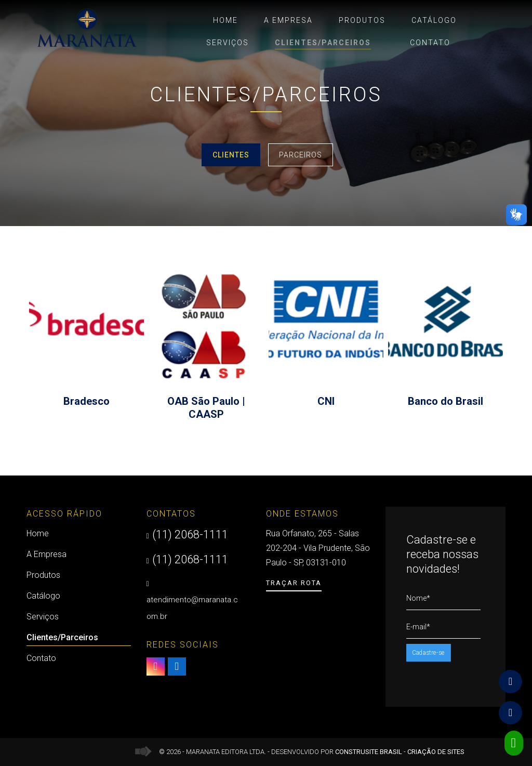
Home (225, 20)
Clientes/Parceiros (323, 44)
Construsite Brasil (369, 752)
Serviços (228, 43)
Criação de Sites (436, 752)
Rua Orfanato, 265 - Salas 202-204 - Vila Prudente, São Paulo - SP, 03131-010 (318, 548)
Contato (430, 43)
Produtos (362, 20)
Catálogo (434, 20)
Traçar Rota (294, 583)
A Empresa (288, 20)
